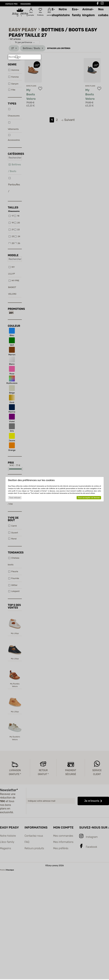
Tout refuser (15, 498)
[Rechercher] (17, 57)
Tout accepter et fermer (89, 498)
